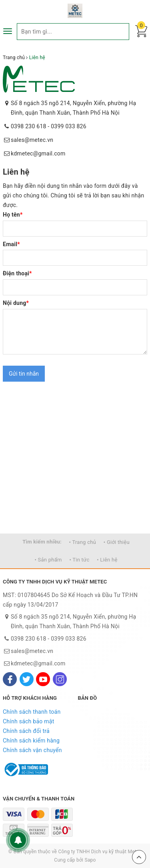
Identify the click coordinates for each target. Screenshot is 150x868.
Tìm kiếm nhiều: (42, 542)
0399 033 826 (69, 126)
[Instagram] (60, 679)
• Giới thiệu (117, 542)
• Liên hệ (107, 560)
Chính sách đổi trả (26, 731)
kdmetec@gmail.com (38, 153)
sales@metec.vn (32, 140)
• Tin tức (79, 560)
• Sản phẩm (48, 560)
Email (11, 244)
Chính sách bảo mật (28, 721)
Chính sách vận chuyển (32, 750)
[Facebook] (10, 679)
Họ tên (13, 215)
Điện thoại (17, 273)
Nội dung (16, 303)
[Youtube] (43, 679)
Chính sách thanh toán (32, 712)
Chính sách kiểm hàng (31, 741)
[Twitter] (27, 679)
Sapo (90, 860)
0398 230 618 (29, 126)
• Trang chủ (83, 542)
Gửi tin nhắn (24, 374)
